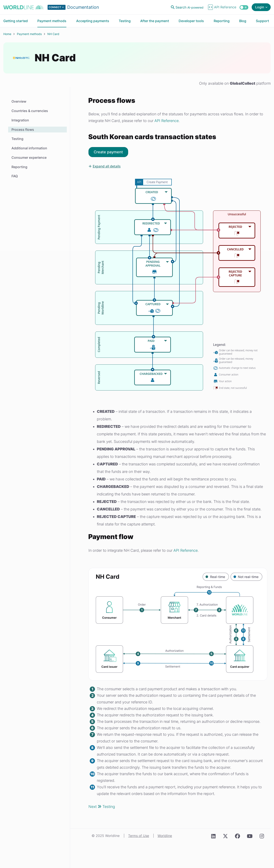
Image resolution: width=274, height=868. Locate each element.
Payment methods (29, 34)
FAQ (15, 176)
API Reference (167, 121)
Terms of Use (139, 836)
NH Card (53, 34)
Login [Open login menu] (260, 7)
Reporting (19, 167)
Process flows (23, 130)
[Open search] (188, 7)
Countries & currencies (30, 111)
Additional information (29, 148)
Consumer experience (29, 157)
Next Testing (102, 807)
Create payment (108, 152)
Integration (20, 120)
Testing (17, 139)
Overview (19, 101)
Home (7, 34)
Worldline (165, 836)
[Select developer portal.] (73, 7)
